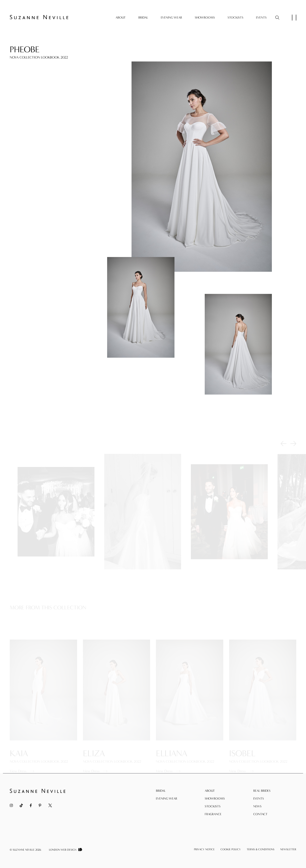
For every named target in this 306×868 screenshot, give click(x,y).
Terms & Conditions (261, 849)
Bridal (143, 17)
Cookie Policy (231, 849)
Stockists (235, 17)
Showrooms (205, 17)
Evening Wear (171, 17)
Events (261, 17)
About (121, 17)
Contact (260, 814)
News (257, 806)
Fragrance (213, 814)
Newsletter (288, 849)
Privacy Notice (204, 849)
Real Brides (262, 791)
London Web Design (63, 850)
